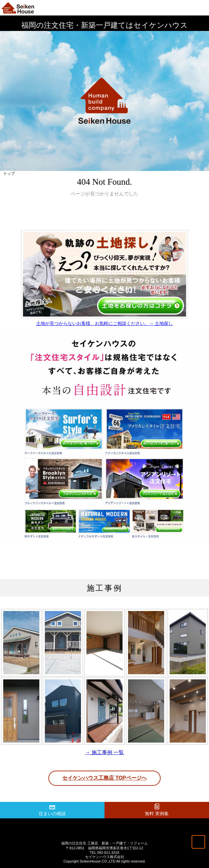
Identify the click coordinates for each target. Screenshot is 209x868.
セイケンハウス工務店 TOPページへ (104, 778)
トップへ (198, 842)
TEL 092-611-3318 (104, 853)
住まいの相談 (52, 814)
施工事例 (104, 588)
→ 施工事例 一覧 (105, 752)
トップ (9, 173)
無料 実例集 (157, 814)
